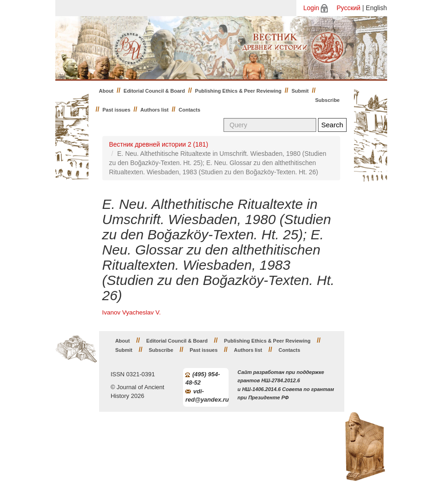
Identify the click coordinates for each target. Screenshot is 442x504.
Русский (348, 8)
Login (311, 8)
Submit (300, 91)
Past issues (116, 110)
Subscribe (327, 100)
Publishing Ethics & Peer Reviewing (238, 91)
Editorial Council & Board (154, 91)
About (106, 91)
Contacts (190, 110)
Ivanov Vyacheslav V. (132, 312)
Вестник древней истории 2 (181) (159, 144)
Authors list (155, 110)
